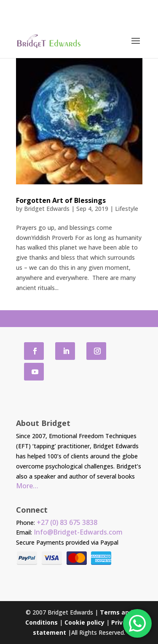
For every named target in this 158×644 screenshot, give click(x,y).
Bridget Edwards (47, 209)
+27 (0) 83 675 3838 (67, 522)
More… (27, 486)
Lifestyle (127, 209)
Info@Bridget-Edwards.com (78, 532)
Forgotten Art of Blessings (61, 200)
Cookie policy (84, 622)
